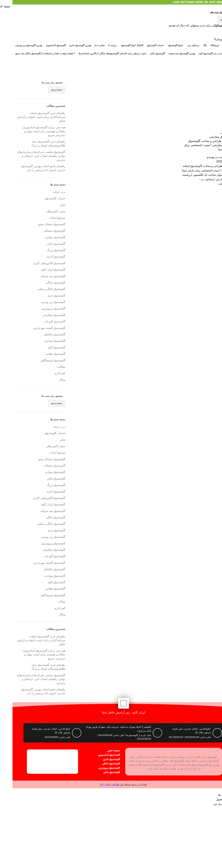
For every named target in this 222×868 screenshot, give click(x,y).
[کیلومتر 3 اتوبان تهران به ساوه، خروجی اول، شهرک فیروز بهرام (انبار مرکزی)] (145, 733)
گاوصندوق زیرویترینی (97, 768)
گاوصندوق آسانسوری (97, 755)
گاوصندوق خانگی (99, 764)
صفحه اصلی (101, 751)
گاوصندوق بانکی (99, 772)
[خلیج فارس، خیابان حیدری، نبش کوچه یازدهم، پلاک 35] (205, 733)
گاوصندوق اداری (99, 759)
